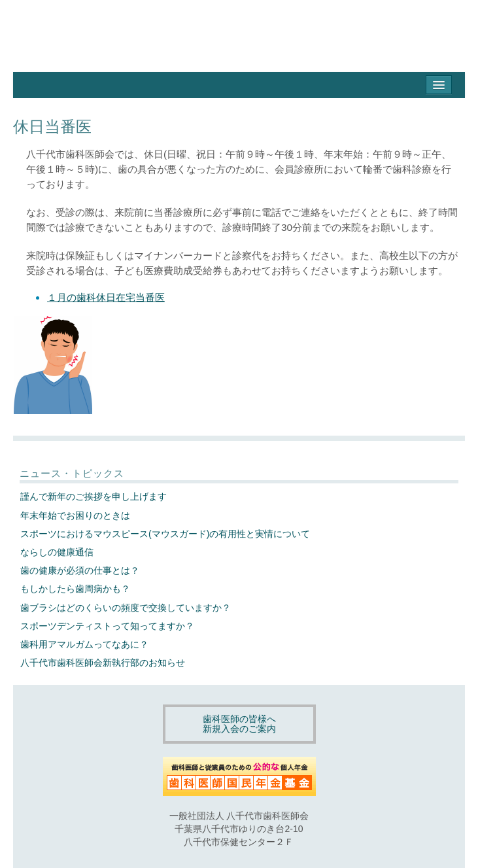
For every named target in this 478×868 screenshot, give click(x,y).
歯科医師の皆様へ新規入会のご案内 (239, 724)
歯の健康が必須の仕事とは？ (80, 570)
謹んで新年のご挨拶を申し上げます (94, 496)
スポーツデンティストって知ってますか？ (107, 626)
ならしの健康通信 (57, 552)
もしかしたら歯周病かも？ (75, 589)
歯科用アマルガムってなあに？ (84, 644)
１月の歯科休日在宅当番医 (106, 297)
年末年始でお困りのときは (75, 515)
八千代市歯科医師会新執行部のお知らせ (103, 663)
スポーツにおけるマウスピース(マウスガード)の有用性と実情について (165, 534)
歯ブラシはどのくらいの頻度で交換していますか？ (126, 608)
